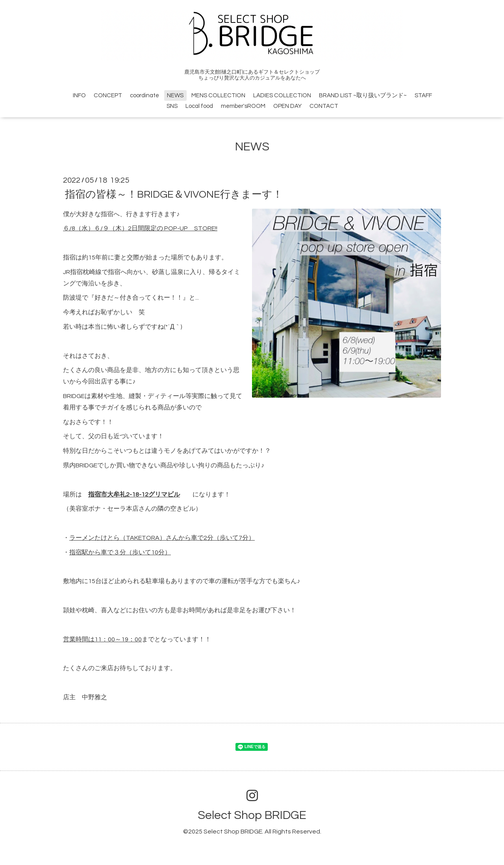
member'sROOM (243, 106)
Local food (199, 106)
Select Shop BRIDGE (252, 815)
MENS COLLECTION (218, 95)
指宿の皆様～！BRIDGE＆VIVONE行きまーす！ (179, 194)
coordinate (145, 95)
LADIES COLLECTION (282, 95)
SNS (172, 106)
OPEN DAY (287, 106)
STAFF (423, 95)
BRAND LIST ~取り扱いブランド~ (363, 95)
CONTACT (324, 106)
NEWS (175, 95)
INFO (79, 95)
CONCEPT (108, 95)
